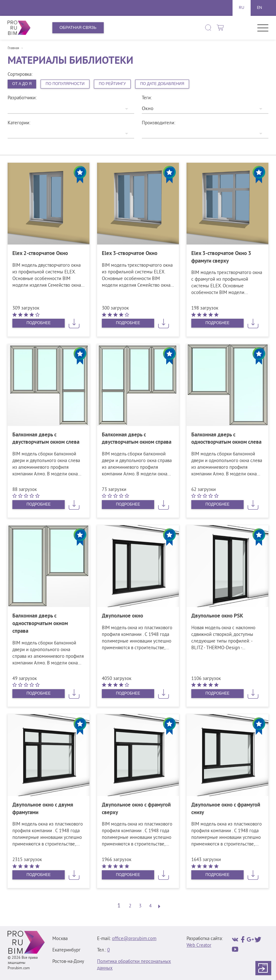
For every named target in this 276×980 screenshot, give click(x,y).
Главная (13, 48)
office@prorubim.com (134, 940)
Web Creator (199, 946)
